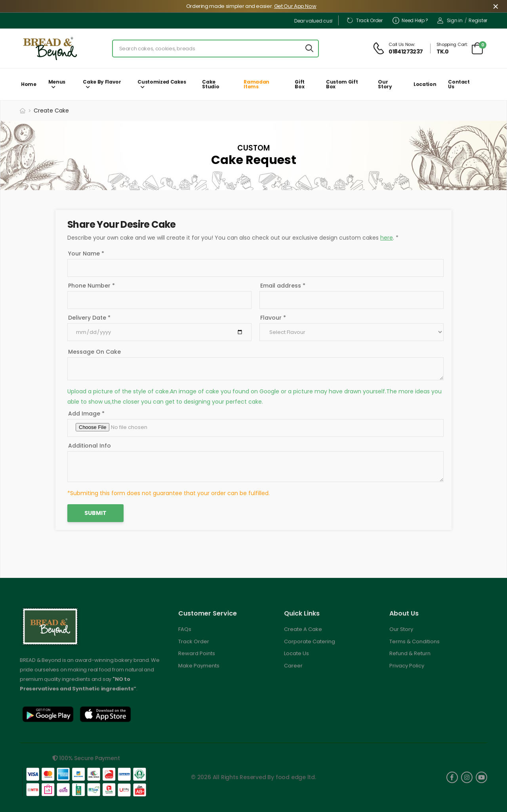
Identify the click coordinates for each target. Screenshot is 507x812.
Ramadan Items (256, 84)
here (387, 238)
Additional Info (90, 446)
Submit (95, 513)
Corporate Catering (310, 641)
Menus (57, 82)
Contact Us (459, 84)
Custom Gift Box (342, 84)
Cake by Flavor (102, 82)
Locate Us (296, 653)
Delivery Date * (89, 318)
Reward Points (197, 653)
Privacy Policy (407, 666)
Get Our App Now (295, 6)
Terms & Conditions (415, 641)
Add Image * (86, 414)
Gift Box (300, 84)
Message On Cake (94, 352)
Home (29, 84)
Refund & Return (410, 653)
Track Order (364, 20)
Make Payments (199, 666)
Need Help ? (410, 20)
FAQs (185, 629)
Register (478, 20)
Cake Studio (211, 84)
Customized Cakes (162, 82)
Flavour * (273, 318)
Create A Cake (303, 629)
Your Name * (86, 254)
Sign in (450, 20)
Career (293, 666)
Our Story (385, 84)
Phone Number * (91, 286)
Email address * (283, 286)
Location (425, 84)
